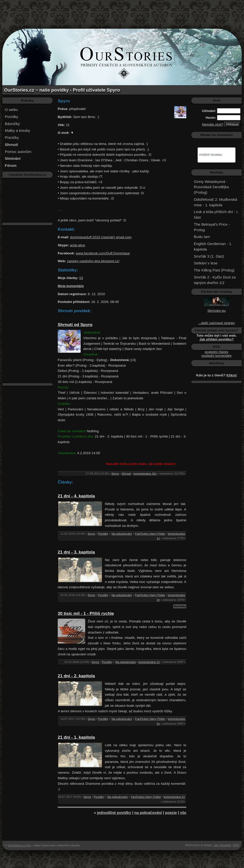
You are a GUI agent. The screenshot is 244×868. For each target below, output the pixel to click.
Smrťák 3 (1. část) (209, 256)
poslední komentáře (216, 356)
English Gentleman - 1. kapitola (213, 246)
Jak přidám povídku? (217, 339)
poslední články (217, 352)
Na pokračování (122, 534)
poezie (171, 813)
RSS (236, 845)
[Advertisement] (122, 11)
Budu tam (202, 237)
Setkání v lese (206, 263)
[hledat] (211, 155)
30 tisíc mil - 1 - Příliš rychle (86, 614)
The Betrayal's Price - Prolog (212, 227)
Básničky (12, 124)
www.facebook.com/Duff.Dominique (103, 253)
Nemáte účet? (213, 124)
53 (81, 278)
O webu (11, 110)
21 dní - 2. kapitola (76, 676)
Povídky (11, 117)
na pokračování (148, 813)
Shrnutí (126, 474)
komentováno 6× (174, 797)
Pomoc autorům (18, 152)
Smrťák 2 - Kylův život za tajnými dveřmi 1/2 (215, 280)
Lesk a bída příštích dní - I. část (216, 214)
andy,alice (77, 245)
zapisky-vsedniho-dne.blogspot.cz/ (93, 261)
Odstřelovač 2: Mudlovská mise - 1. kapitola (216, 202)
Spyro (115, 474)
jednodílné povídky (114, 813)
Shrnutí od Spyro (75, 325)
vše (183, 813)
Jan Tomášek (222, 845)
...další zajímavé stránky (217, 323)
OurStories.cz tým (19, 845)
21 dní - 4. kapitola (76, 496)
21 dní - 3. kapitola (76, 552)
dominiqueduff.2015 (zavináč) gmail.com (101, 237)
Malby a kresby (18, 130)
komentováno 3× (149, 662)
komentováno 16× (145, 474)
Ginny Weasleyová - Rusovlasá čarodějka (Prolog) (211, 187)
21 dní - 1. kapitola (76, 737)
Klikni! (232, 375)
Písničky (12, 137)
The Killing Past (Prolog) (214, 270)
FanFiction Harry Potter (150, 534)
